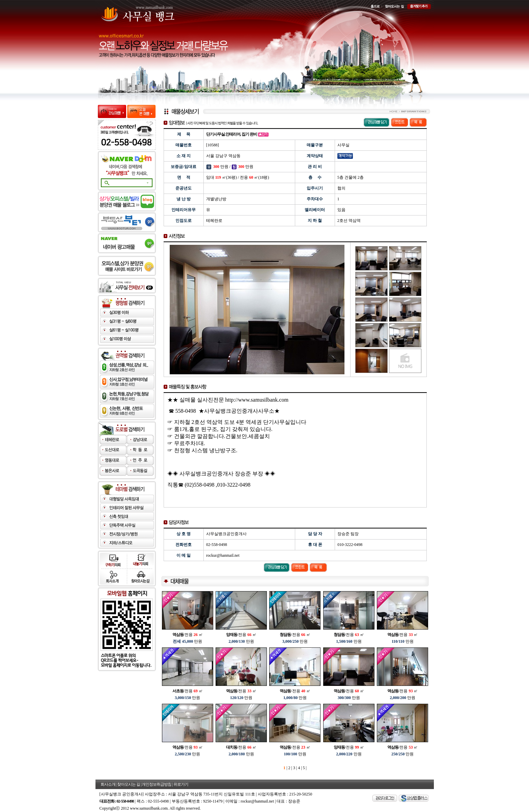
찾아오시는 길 (129, 784)
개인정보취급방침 (157, 784)
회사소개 (108, 784)
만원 (187, 641)
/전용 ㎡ (188, 635)
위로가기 (181, 784)
